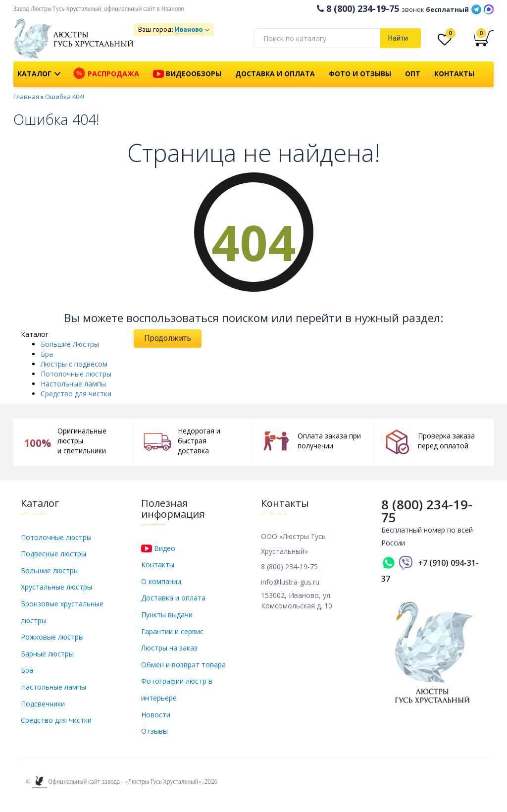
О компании (161, 581)
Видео (158, 548)
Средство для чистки (76, 394)
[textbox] (317, 38)
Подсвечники (43, 704)
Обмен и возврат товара (183, 665)
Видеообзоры (187, 74)
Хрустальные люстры (56, 587)
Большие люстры (50, 570)
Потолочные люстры (76, 374)
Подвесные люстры (53, 554)
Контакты (454, 74)
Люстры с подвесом (74, 364)
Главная (26, 97)
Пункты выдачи (167, 615)
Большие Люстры (70, 344)
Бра (47, 354)
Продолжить (168, 338)
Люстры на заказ (169, 648)
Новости (156, 715)
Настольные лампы (73, 384)
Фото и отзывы (360, 74)
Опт (413, 74)
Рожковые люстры (52, 637)
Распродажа (106, 74)
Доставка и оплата (275, 74)
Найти (398, 38)
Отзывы (154, 731)
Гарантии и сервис (172, 631)
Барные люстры (47, 654)
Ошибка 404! (65, 97)
